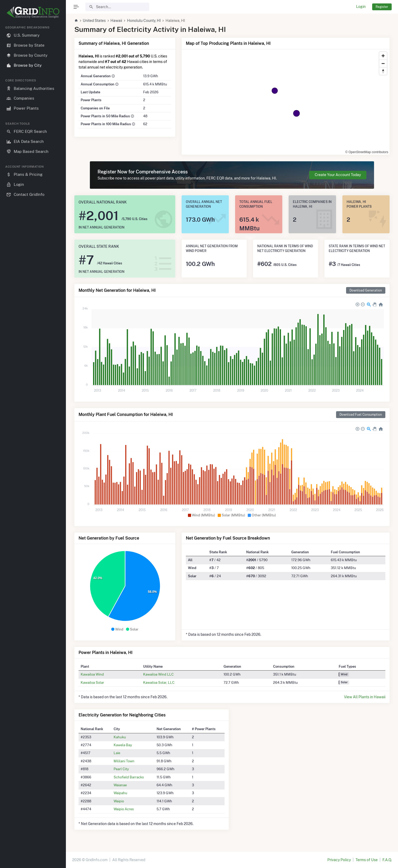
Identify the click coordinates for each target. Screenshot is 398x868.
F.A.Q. (387, 860)
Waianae (120, 785)
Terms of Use (367, 860)
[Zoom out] (383, 63)
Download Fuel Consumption (361, 414)
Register (382, 7)
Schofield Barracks (129, 777)
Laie (117, 753)
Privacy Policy (339, 860)
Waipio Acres (124, 809)
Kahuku (120, 737)
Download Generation (366, 290)
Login (361, 7)
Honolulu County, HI (144, 21)
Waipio (119, 801)
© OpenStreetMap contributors (367, 152)
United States (94, 21)
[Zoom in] (383, 56)
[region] (33, 443)
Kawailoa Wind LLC (158, 674)
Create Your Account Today (338, 175)
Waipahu (120, 793)
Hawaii (116, 21)
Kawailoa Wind (92, 674)
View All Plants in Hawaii (365, 697)
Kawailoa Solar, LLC (159, 682)
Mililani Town (124, 761)
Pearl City (121, 769)
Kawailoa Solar (92, 682)
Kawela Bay (123, 745)
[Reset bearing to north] (383, 71)
